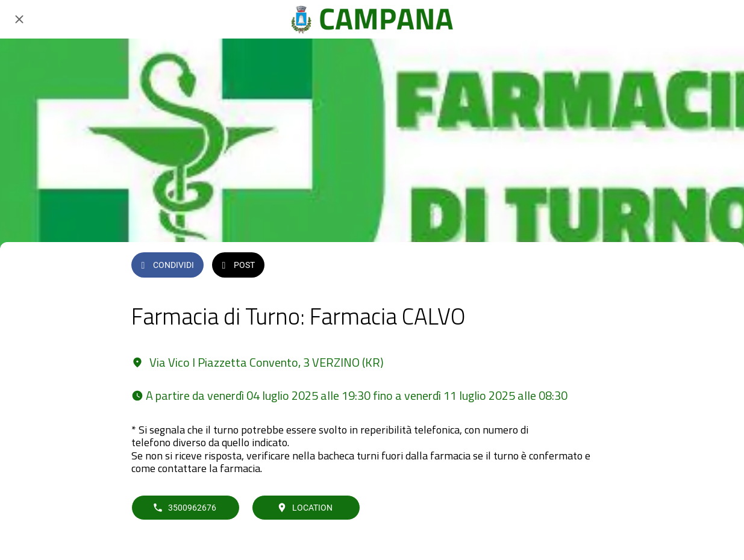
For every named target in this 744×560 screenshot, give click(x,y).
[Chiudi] (19, 19)
